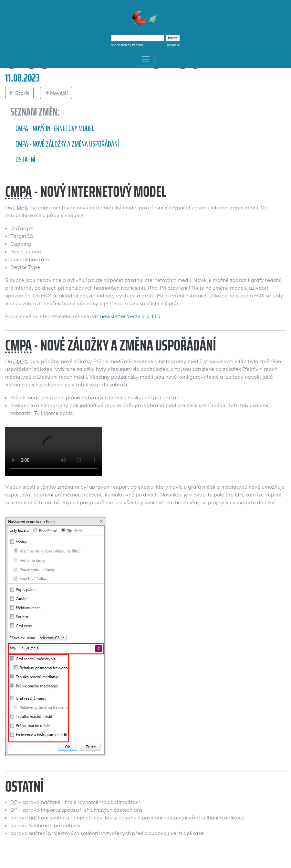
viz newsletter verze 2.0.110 (126, 316)
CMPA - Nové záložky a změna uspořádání (67, 144)
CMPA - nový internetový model (55, 128)
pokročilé (173, 45)
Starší (19, 93)
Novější (56, 93)
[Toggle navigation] (146, 59)
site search (119, 45)
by (135, 45)
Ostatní (25, 160)
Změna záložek (54, 451)
